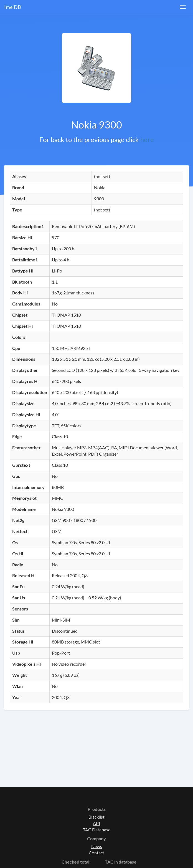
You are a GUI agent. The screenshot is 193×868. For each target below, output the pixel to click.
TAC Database (97, 830)
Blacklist (96, 817)
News (97, 846)
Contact (96, 853)
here (147, 139)
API (96, 823)
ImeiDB (13, 7)
